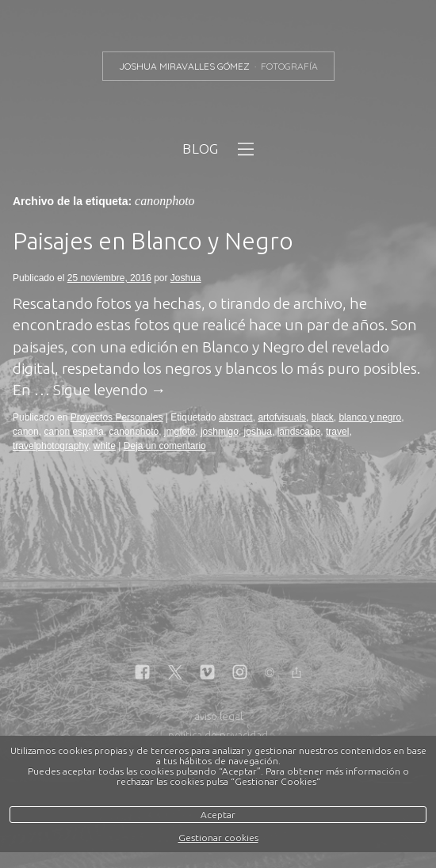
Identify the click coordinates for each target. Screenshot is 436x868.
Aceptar (218, 815)
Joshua (186, 278)
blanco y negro (370, 417)
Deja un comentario (165, 446)
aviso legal (218, 716)
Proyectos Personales (117, 417)
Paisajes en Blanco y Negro (153, 241)
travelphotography (50, 446)
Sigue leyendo (110, 390)
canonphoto (134, 432)
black (323, 417)
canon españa (73, 432)
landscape (299, 432)
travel (337, 432)
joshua (258, 432)
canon (26, 432)
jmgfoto (180, 432)
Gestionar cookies (218, 838)
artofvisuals (282, 417)
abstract (236, 417)
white (105, 446)
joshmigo (220, 432)
